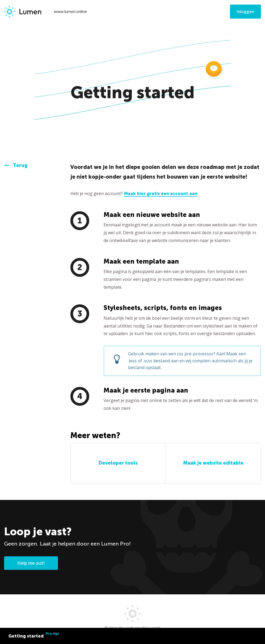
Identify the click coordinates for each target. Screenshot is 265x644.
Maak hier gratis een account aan (161, 194)
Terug (16, 165)
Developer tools (118, 463)
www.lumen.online (70, 11)
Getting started (34, 635)
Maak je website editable (213, 463)
